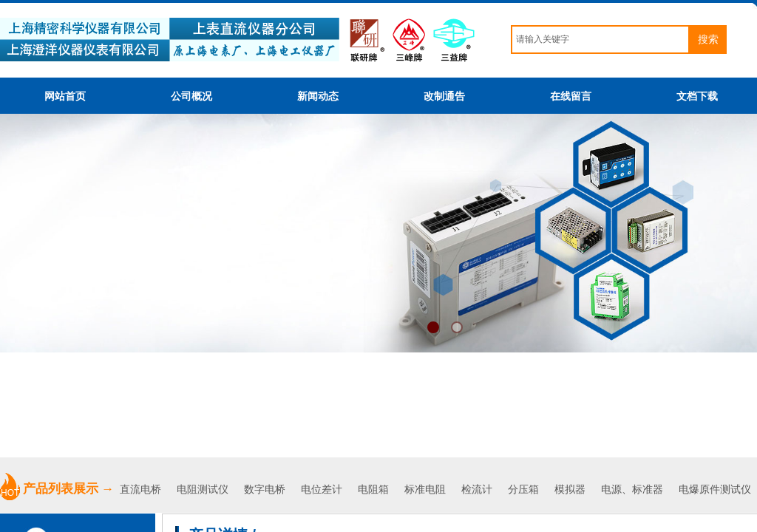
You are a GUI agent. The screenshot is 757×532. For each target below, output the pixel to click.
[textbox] (600, 40)
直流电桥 (142, 490)
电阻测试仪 (203, 490)
